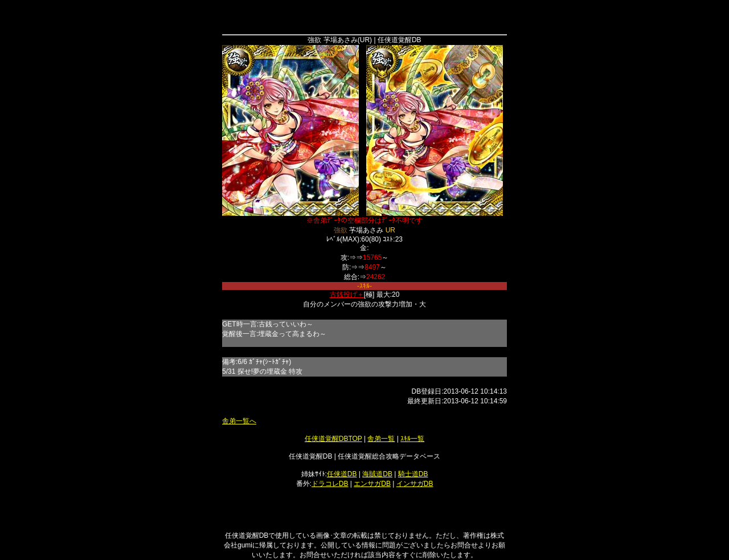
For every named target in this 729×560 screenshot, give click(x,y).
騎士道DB (413, 474)
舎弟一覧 (381, 439)
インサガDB (415, 484)
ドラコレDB (330, 484)
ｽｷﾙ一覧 (412, 439)
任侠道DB (342, 474)
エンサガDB (372, 484)
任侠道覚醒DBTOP (333, 439)
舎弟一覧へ (239, 421)
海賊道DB (377, 474)
